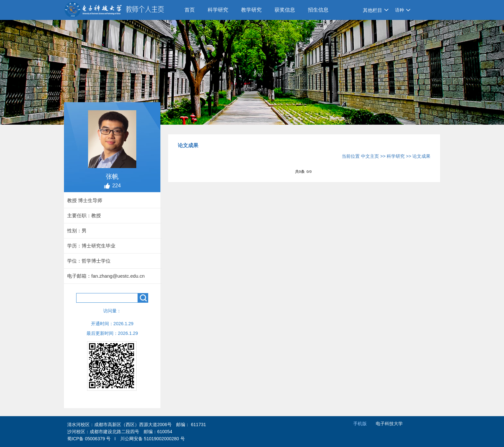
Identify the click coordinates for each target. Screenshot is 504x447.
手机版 (360, 424)
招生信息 (318, 10)
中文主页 (370, 156)
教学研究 (251, 10)
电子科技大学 (389, 424)
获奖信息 (285, 10)
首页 (190, 10)
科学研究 (218, 10)
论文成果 (421, 156)
